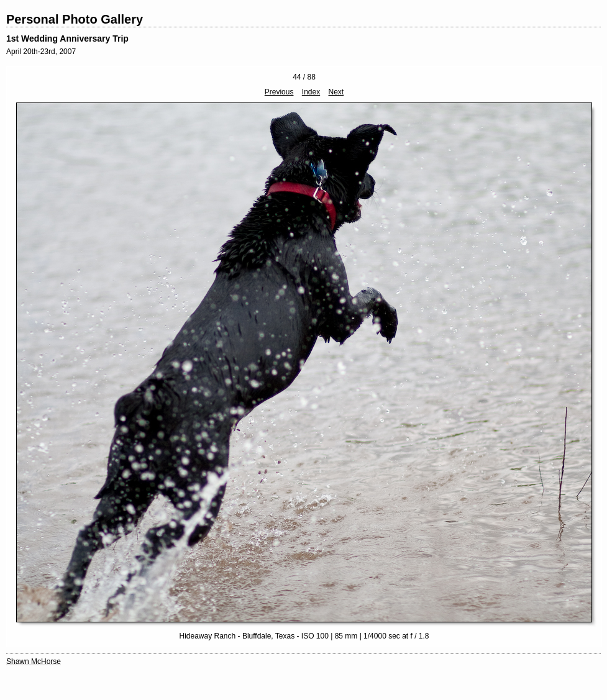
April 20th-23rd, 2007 (41, 52)
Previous (279, 92)
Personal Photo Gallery (75, 19)
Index (311, 92)
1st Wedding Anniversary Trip (67, 39)
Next (336, 92)
